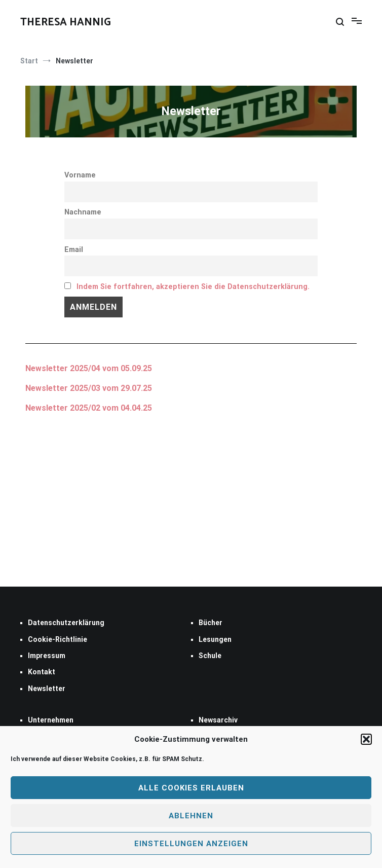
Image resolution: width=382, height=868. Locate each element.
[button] (366, 739)
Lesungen (215, 639)
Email (74, 250)
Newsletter (47, 388)
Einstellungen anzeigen (191, 844)
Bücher (211, 623)
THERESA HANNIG (66, 22)
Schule (210, 656)
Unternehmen (51, 720)
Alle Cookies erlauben (191, 788)
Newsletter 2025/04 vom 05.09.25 (89, 368)
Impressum (47, 656)
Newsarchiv (218, 720)
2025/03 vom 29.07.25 (110, 388)
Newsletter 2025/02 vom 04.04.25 (89, 408)
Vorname (80, 175)
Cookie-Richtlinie (58, 639)
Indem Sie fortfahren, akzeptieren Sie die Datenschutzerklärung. (193, 287)
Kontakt (42, 672)
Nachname (83, 212)
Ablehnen (191, 816)
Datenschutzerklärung (66, 623)
